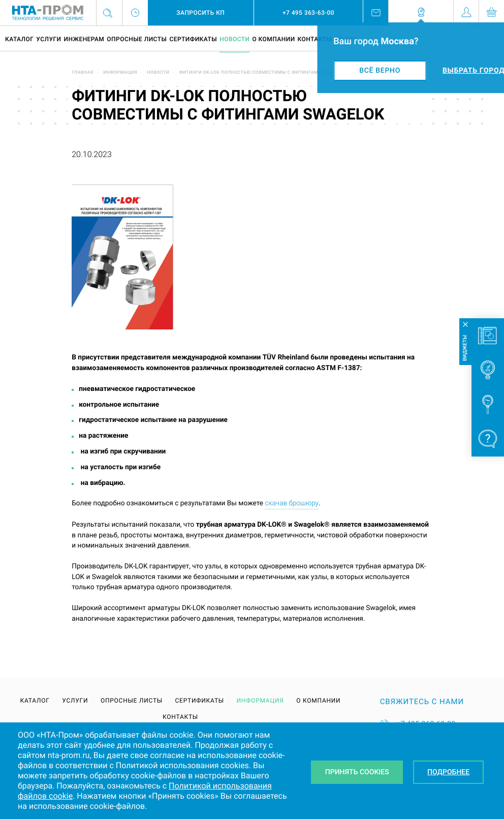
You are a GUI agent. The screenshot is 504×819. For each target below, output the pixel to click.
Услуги (49, 39)
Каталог (19, 39)
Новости (234, 39)
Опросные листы (137, 39)
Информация (120, 73)
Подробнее (448, 772)
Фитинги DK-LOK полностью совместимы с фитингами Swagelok (263, 73)
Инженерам (84, 39)
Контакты (315, 39)
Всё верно (380, 71)
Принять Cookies (357, 772)
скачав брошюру (292, 503)
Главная (83, 73)
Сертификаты (193, 39)
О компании (273, 39)
